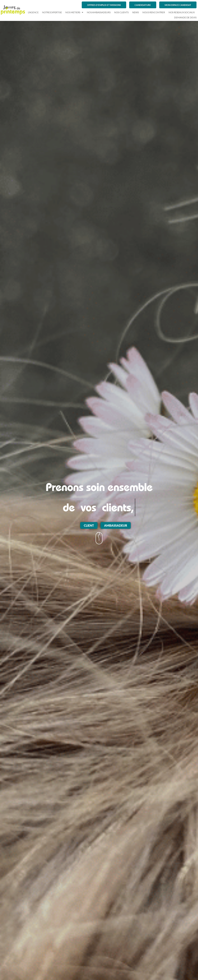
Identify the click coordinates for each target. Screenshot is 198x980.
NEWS (136, 12)
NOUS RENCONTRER (154, 12)
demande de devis (185, 17)
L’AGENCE (33, 12)
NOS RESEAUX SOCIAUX (182, 12)
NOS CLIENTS (121, 12)
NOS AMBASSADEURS (99, 12)
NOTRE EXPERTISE (52, 12)
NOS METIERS (74, 12)
